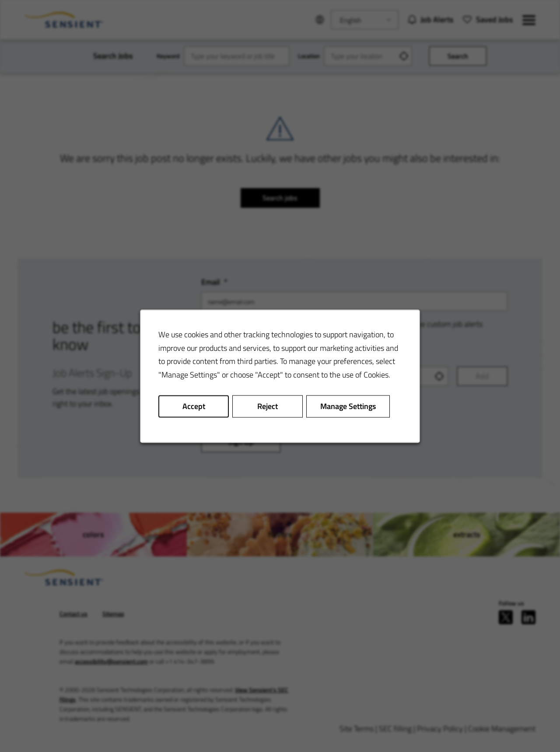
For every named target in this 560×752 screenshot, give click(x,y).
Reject (268, 406)
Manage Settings (348, 406)
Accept (194, 406)
